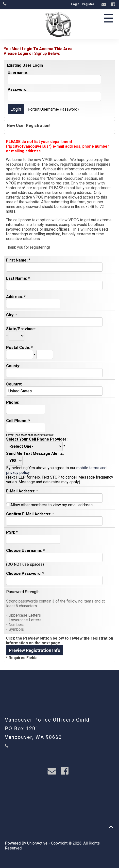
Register (88, 4)
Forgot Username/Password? (54, 109)
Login (75, 4)
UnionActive (37, 843)
